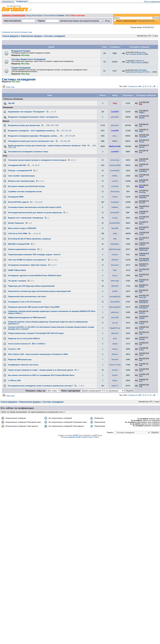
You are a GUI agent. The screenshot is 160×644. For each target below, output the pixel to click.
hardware (142, 219)
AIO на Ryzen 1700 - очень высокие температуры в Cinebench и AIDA (38, 354)
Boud (141, 152)
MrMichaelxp (143, 198)
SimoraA (115, 359)
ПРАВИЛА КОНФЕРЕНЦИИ (14, 15)
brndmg (141, 350)
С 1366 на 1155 (14, 380)
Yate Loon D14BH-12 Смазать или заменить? (27, 260)
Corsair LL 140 (14, 349)
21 (36, 202)
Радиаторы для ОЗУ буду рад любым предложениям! (31, 286)
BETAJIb (115, 286)
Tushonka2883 (115, 165)
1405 (14, 147)
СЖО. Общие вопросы (134, 63)
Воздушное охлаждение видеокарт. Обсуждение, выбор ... (33, 136)
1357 (52, 125)
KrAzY (141, 381)
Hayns (115, 380)
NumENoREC (115, 223)
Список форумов (10, 36)
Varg (115, 103)
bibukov (141, 224)
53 (36, 165)
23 (41, 202)
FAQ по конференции (152, 2)
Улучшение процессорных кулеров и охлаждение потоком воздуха (37, 160)
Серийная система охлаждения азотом (25, 191)
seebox (141, 177)
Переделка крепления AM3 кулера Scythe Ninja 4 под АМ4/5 (34, 307)
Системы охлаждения (55, 36)
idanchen (115, 333)
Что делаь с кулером (17, 281)
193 (62, 141)
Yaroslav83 (142, 255)
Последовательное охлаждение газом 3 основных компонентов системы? (40, 386)
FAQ (68, 15)
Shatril (115, 344)
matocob (141, 324)
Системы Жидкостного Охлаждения (28, 59)
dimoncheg (115, 160)
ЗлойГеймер (143, 171)
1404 (10, 147)
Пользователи (50, 15)
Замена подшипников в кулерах (22, 249)
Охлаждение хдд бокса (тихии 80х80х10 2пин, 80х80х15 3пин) (35, 275)
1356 (48, 125)
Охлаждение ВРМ (16, 197)
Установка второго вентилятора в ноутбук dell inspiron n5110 (35, 207)
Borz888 (115, 228)
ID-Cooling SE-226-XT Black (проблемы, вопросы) (29, 239)
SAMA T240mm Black (17, 270)
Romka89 (142, 182)
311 (63, 131)
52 (33, 165)
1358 (57, 125)
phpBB (75, 435)
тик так (115, 323)
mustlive (141, 208)
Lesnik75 (115, 112)
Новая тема (10, 87)
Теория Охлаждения (21, 68)
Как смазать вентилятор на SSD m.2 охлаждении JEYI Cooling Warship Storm (41, 375)
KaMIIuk (115, 207)
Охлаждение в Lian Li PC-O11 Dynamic (25, 302)
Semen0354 (115, 302)
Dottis (141, 387)
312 (66, 131)
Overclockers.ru (8, 2)
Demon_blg (142, 297)
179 (70, 136)
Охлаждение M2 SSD (17, 165)
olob (115, 239)
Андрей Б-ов (115, 328)
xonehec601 (115, 171)
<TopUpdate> (143, 137)
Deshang (142, 339)
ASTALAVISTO (143, 303)
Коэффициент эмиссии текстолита (23, 365)
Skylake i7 (142, 113)
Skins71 (142, 61)
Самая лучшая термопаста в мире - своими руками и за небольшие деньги (41, 370)
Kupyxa (115, 254)
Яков (141, 126)
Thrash (115, 197)
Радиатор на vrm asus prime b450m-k (24, 338)
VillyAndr (115, 260)
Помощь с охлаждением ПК (20, 171)
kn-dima (141, 234)
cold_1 (115, 136)
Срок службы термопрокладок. (22, 176)
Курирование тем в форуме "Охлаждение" (27, 112)
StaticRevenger (115, 249)
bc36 (115, 338)
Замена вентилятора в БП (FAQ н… (139, 72)
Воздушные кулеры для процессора (24, 125)
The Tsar (141, 142)
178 (67, 136)
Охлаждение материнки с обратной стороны (28, 265)
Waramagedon (115, 307)
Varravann (115, 265)
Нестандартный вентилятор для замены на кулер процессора (35, 212)
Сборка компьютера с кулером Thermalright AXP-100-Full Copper (36, 333)
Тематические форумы (31, 36)
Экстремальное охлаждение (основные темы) (28, 152)
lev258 (115, 291)
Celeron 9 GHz (115, 365)
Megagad (142, 229)
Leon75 (115, 181)
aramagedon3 (115, 296)
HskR (141, 292)
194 (65, 141)
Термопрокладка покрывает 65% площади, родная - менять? (35, 254)
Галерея (60, 15)
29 (154, 86)
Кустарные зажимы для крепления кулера (26, 186)
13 (34, 234)
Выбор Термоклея (16, 223)
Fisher (141, 166)
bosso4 (115, 370)
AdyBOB (142, 287)
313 (70, 131)
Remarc (141, 187)
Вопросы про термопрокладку (21, 181)
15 (40, 234)
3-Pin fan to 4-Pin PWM (18, 233)
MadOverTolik (115, 146)
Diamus (115, 354)
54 (38, 165)
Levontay (115, 186)
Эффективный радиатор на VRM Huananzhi (27, 317)
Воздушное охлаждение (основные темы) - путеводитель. (33, 117)
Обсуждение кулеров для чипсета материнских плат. (31, 141)
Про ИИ (11, 103)
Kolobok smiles (87, 437)
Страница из (134, 86)
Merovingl (115, 281)
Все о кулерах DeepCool (135, 54)
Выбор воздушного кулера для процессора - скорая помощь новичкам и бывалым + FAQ (47, 146)
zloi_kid (141, 329)
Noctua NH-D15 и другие (18, 202)
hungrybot (115, 202)
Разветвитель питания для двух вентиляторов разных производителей (39, 291)
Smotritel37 (115, 212)
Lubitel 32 (142, 318)
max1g (115, 218)
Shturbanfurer (143, 266)
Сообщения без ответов (10, 32)
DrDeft (141, 371)
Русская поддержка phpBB (71, 437)
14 (37, 234)
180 (74, 136)
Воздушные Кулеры (21, 51)
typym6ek (142, 52)
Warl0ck (141, 282)
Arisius (115, 375)
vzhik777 (115, 386)
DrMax (115, 176)
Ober (115, 270)
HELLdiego (25, 55)
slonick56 (115, 317)
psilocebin (115, 117)
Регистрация (37, 15)
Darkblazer (115, 244)
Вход (29, 15)
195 (69, 141)
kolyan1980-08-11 (144, 261)
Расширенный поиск (147, 21)
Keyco (115, 275)
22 (39, 202)
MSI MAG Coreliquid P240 (19, 244)
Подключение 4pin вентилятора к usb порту (27, 296)
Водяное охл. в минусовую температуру (26, 218)
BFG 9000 (142, 203)
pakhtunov (115, 312)
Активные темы (26, 32)
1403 (94, 146)
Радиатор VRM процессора (20, 359)
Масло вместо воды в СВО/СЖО (22, 228)
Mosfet (141, 131)
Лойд (115, 233)
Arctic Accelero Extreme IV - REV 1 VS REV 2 (27, 344)
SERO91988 (142, 70)
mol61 (141, 334)
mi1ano (115, 349)
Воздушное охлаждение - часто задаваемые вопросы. (32, 131)
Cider (141, 345)
